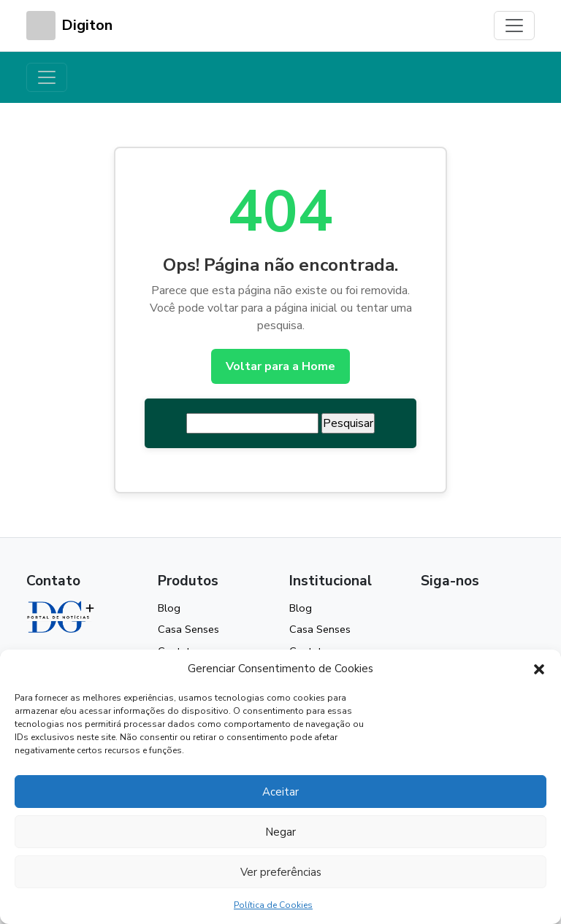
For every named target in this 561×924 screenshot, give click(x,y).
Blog (169, 608)
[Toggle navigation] (514, 26)
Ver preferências (281, 872)
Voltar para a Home (280, 366)
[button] (539, 669)
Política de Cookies (273, 905)
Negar (280, 832)
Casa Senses (188, 629)
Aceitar (280, 792)
